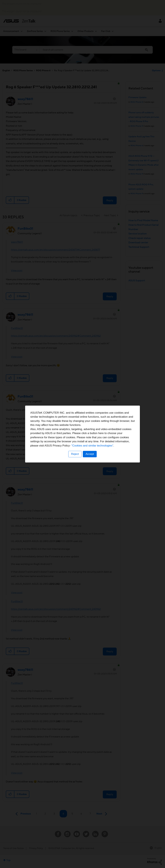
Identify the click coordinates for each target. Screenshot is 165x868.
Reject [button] (75, 454)
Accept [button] (90, 454)
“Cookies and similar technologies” (92, 446)
